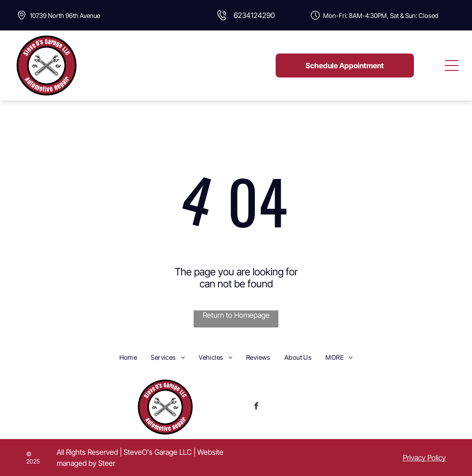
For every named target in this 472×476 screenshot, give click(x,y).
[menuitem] (128, 357)
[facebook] (256, 407)
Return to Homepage (236, 315)
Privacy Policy (424, 458)
